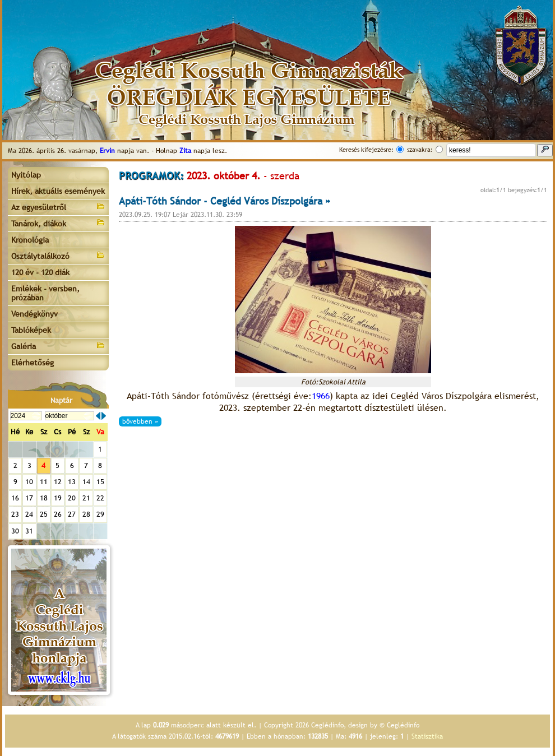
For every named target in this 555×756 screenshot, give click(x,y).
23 (15, 514)
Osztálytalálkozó (58, 255)
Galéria (58, 345)
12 (58, 482)
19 (58, 498)
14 (86, 482)
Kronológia (30, 240)
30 (15, 531)
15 (100, 482)
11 (44, 482)
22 (100, 498)
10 (29, 482)
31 (29, 531)
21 (86, 498)
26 (58, 514)
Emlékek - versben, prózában (45, 293)
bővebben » (140, 421)
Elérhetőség (33, 363)
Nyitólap (26, 175)
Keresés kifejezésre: (366, 150)
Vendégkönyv (34, 314)
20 (72, 498)
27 (72, 514)
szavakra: (420, 150)
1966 (321, 396)
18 (44, 498)
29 (100, 514)
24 (29, 514)
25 (44, 514)
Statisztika (427, 736)
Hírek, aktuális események (58, 191)
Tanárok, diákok (58, 223)
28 (86, 514)
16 (15, 498)
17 (29, 498)
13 (72, 482)
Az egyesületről (58, 207)
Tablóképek (31, 330)
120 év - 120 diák (40, 272)
